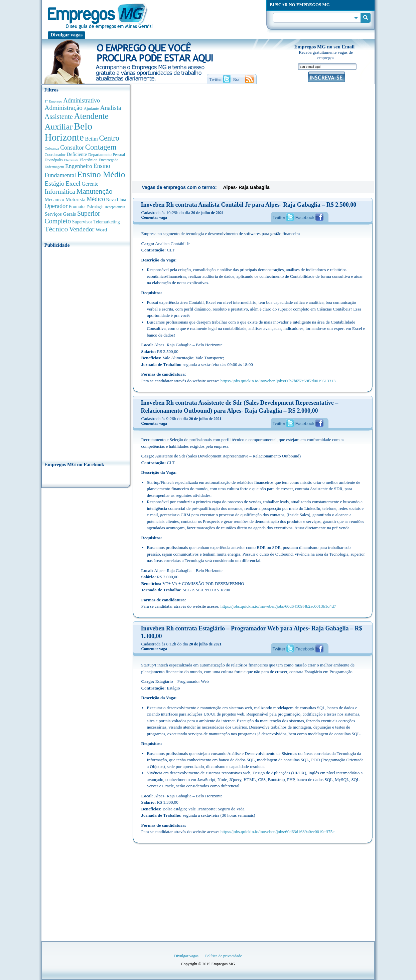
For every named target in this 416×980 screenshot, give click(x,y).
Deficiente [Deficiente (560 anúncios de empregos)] (77, 154)
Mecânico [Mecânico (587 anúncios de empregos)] (55, 199)
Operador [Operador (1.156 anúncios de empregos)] (56, 206)
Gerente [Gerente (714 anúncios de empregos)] (90, 184)
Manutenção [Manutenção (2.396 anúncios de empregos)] (94, 191)
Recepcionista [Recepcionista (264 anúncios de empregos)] (115, 207)
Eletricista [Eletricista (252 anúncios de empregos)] (71, 160)
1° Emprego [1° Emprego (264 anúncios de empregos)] (53, 101)
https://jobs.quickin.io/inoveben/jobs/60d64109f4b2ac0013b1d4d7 (278, 606)
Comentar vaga (154, 217)
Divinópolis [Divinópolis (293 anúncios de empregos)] (54, 160)
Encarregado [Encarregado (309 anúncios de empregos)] (108, 160)
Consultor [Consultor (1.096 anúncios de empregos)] (72, 148)
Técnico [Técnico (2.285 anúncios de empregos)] (56, 229)
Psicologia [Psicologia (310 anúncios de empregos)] (95, 207)
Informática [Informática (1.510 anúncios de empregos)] (60, 191)
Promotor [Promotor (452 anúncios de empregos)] (77, 207)
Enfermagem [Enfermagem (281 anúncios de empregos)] (54, 167)
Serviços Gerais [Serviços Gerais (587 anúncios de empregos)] (60, 214)
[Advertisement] (86, 353)
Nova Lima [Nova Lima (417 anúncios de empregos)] (116, 200)
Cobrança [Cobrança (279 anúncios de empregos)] (52, 148)
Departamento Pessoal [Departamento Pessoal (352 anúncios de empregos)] (107, 155)
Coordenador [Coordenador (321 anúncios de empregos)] (55, 155)
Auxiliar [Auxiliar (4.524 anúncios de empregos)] (59, 127)
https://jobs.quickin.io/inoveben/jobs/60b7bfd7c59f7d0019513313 (278, 381)
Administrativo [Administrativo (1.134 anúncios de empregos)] (82, 101)
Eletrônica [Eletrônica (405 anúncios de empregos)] (89, 160)
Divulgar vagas (66, 35)
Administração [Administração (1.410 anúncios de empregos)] (64, 108)
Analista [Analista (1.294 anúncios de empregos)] (111, 108)
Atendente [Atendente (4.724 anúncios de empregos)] (91, 116)
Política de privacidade (224, 956)
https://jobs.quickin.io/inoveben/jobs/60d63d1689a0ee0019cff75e (278, 832)
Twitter (279, 218)
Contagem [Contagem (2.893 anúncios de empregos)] (101, 147)
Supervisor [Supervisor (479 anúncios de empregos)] (82, 222)
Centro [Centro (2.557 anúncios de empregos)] (109, 138)
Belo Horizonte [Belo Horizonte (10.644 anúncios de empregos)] (69, 132)
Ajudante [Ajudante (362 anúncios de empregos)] (91, 109)
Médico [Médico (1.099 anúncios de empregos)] (96, 199)
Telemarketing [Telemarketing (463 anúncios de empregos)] (106, 222)
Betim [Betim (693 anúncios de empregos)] (91, 139)
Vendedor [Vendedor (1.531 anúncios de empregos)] (82, 229)
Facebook (305, 218)
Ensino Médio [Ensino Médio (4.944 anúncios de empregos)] (101, 174)
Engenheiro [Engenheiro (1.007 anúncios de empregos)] (79, 166)
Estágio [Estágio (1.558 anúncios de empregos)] (55, 183)
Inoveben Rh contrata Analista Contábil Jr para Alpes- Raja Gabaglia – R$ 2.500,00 (249, 205)
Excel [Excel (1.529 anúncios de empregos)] (73, 183)
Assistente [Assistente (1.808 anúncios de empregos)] (59, 117)
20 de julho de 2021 (207, 213)
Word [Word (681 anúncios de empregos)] (101, 230)
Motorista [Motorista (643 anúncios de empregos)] (76, 199)
